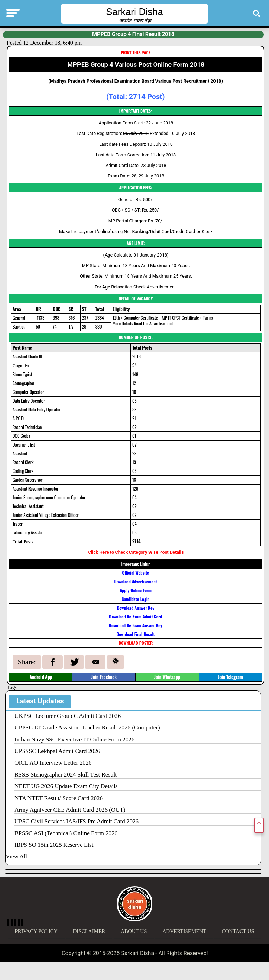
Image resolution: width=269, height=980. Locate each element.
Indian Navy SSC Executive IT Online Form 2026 (74, 739)
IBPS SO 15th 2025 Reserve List (54, 845)
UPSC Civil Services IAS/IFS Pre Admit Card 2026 (76, 821)
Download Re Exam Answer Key (136, 625)
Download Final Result (136, 634)
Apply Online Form (136, 590)
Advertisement (184, 931)
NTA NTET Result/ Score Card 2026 (59, 798)
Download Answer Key (136, 608)
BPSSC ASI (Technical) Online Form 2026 (66, 833)
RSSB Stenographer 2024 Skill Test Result (66, 775)
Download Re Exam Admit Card (136, 616)
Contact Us (238, 931)
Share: (27, 662)
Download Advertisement (135, 581)
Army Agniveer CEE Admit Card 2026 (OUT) (70, 810)
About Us (134, 931)
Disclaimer (89, 931)
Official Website (135, 573)
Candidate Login (136, 599)
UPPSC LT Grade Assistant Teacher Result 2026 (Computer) (87, 728)
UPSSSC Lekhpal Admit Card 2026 (57, 751)
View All (16, 856)
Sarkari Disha (134, 12)
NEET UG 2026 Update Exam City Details (66, 786)
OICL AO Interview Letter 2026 (53, 763)
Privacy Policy (36, 931)
